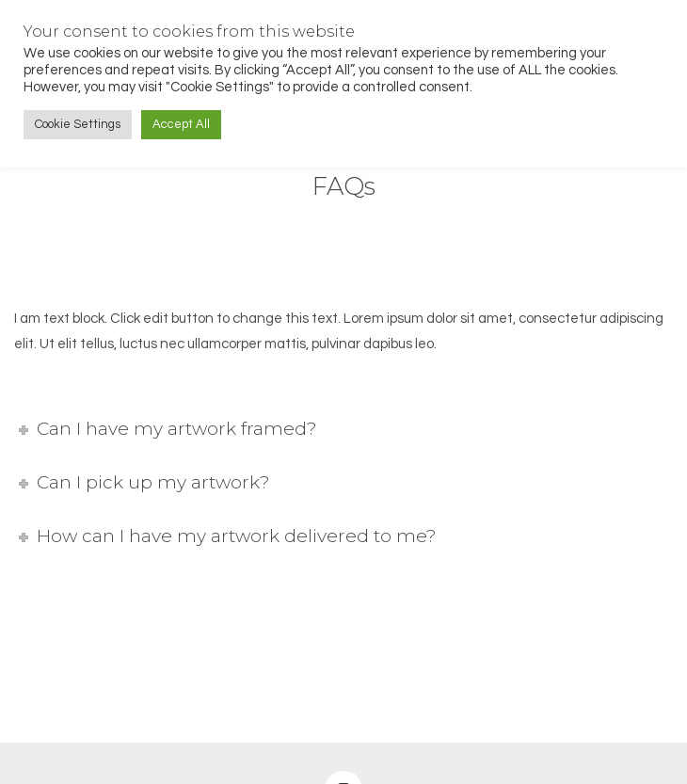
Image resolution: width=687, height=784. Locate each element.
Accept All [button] (181, 124)
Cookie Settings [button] (78, 124)
